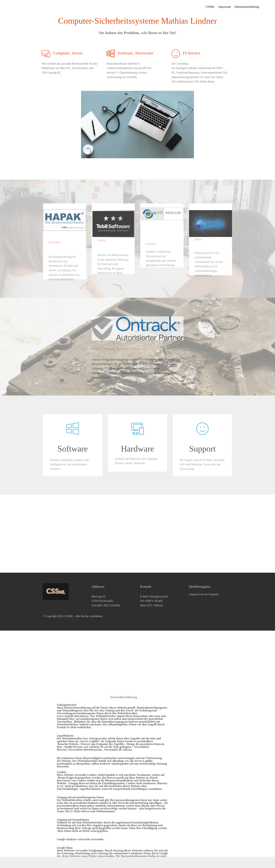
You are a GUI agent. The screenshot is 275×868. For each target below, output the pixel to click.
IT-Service (192, 53)
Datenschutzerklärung (247, 7)
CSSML (210, 7)
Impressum (225, 7)
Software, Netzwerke (136, 53)
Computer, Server (68, 53)
